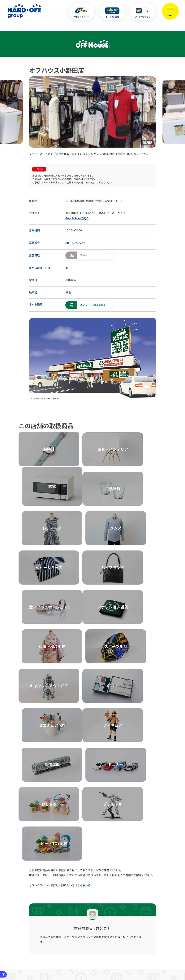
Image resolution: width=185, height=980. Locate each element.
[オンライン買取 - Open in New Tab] (112, 11)
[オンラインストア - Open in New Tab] (82, 11)
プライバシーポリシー (43, 921)
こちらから (84, 674)
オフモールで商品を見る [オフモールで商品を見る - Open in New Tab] (93, 304)
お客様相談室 (171, 921)
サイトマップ (14, 921)
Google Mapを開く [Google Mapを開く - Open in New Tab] (77, 218)
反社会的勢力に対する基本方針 (117, 921)
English (86, 959)
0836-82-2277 (75, 243)
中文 (112, 959)
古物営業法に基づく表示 (78, 921)
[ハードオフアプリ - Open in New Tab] (143, 11)
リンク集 (149, 921)
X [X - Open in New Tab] (67, 959)
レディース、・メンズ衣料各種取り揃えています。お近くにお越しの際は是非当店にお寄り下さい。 (89, 154)
